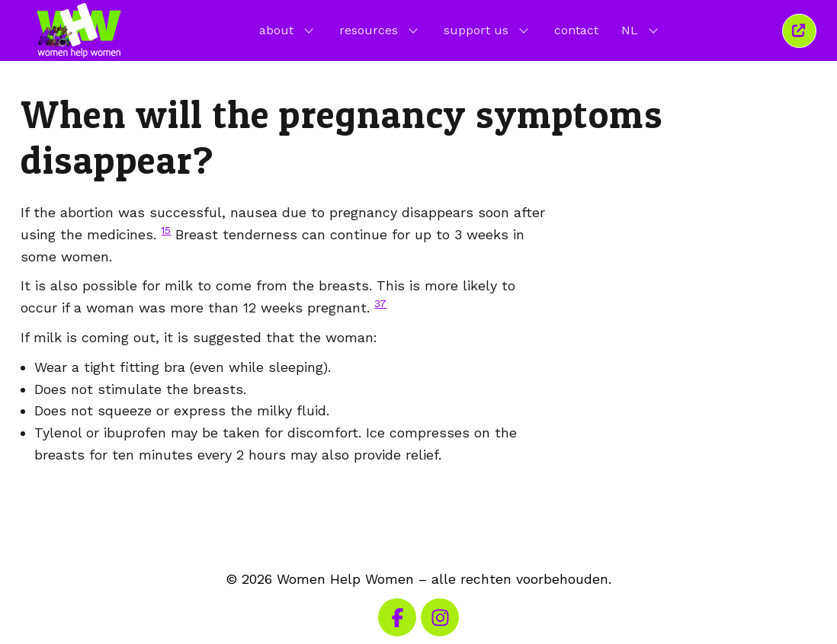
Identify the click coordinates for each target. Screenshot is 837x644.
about (288, 30)
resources (380, 30)
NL (641, 30)
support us (487, 30)
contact (576, 30)
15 (166, 230)
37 (380, 303)
